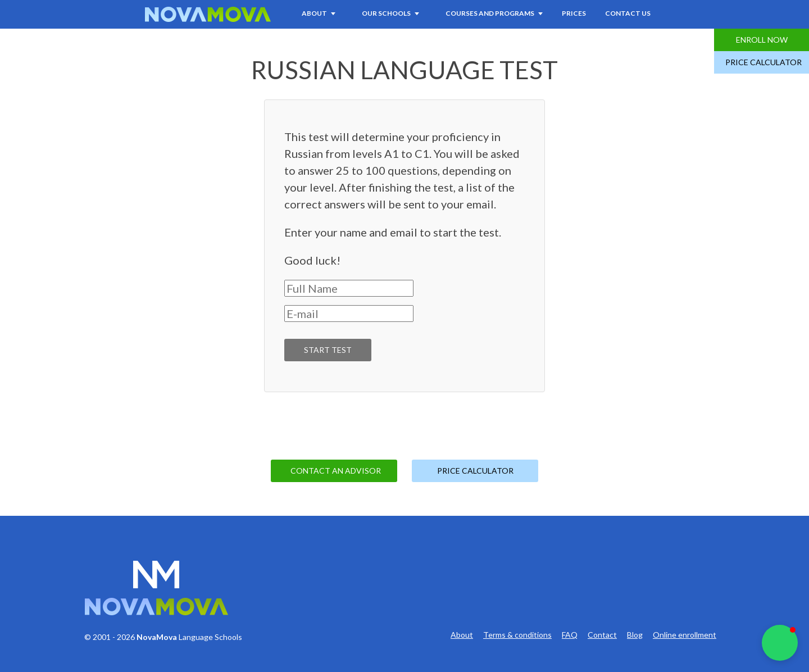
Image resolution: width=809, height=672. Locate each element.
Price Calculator (763, 62)
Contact (602, 635)
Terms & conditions (517, 635)
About (462, 635)
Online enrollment (685, 635)
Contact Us (628, 13)
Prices (574, 13)
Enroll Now (762, 40)
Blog (635, 635)
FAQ (570, 635)
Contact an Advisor (336, 471)
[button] (780, 643)
